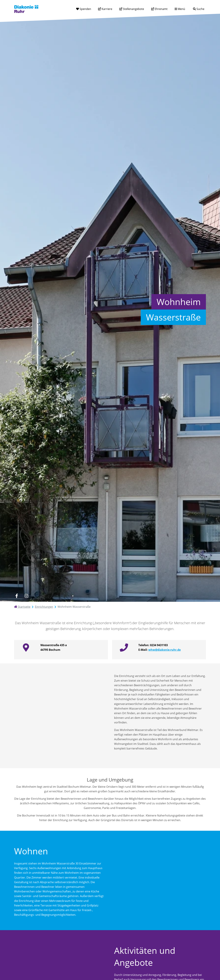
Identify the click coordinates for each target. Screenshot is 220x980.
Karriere (107, 9)
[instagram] (26, 596)
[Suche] (199, 9)
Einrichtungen (44, 607)
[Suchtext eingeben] (189, 9)
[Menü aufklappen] (180, 9)
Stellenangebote (133, 9)
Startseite (22, 607)
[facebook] (17, 596)
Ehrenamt (161, 9)
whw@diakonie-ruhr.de (164, 650)
